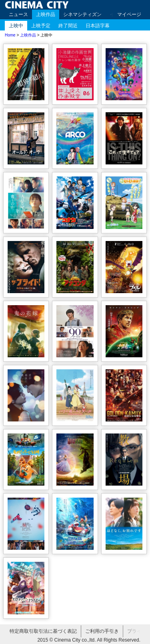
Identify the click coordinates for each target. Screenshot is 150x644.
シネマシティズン (82, 14)
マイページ (129, 14)
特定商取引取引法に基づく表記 (43, 631)
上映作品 (46, 14)
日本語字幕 (98, 26)
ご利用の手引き (102, 631)
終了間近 (68, 26)
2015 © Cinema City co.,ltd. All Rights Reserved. (89, 640)
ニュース (18, 14)
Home (10, 35)
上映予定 (41, 26)
